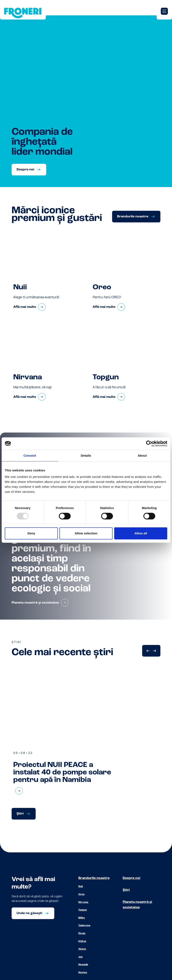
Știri (126, 890)
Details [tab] (86, 455)
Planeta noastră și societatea (137, 905)
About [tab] (142, 455)
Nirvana (83, 902)
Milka (82, 918)
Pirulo (82, 933)
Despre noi (131, 878)
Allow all (141, 533)
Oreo (81, 894)
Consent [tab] (30, 455)
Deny (31, 533)
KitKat (82, 941)
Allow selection (86, 533)
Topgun (83, 910)
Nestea (83, 973)
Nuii (81, 886)
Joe (81, 957)
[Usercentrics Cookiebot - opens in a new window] (149, 444)
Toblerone (84, 926)
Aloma (82, 949)
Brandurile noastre (94, 878)
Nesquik (83, 965)
